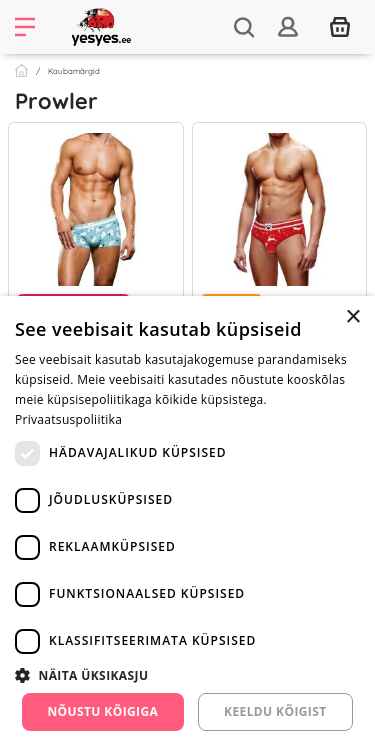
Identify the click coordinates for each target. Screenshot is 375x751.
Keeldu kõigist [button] (275, 711)
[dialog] (187, 523)
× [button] (352, 317)
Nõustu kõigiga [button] (102, 711)
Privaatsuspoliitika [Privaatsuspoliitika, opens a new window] (68, 419)
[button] (187, 675)
